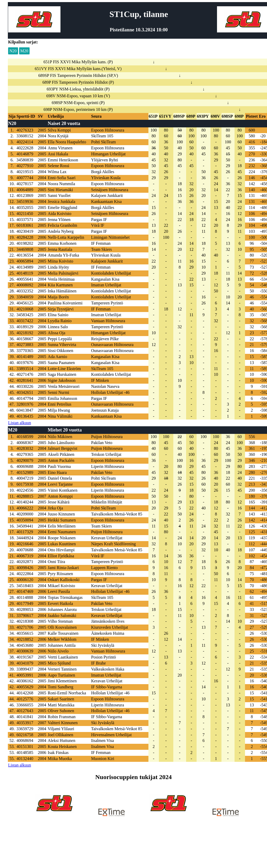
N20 (13, 51)
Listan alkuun (20, 423)
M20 (24, 51)
